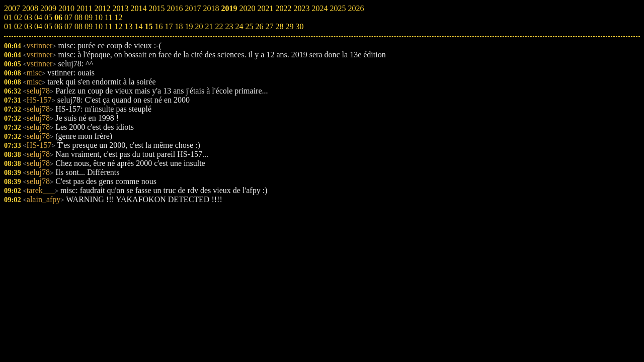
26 (259, 26)
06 (58, 26)
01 (8, 26)
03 (28, 26)
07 (68, 26)
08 (78, 26)
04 (38, 26)
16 (158, 26)
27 (269, 26)
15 (148, 26)
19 (189, 26)
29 (289, 26)
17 (169, 26)
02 (18, 26)
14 (138, 26)
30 (299, 26)
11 (108, 26)
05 (48, 26)
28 (279, 26)
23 (229, 26)
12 (118, 26)
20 (199, 26)
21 (209, 26)
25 (249, 26)
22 (219, 26)
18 (179, 26)
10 (99, 26)
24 (239, 26)
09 (89, 26)
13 (128, 26)
